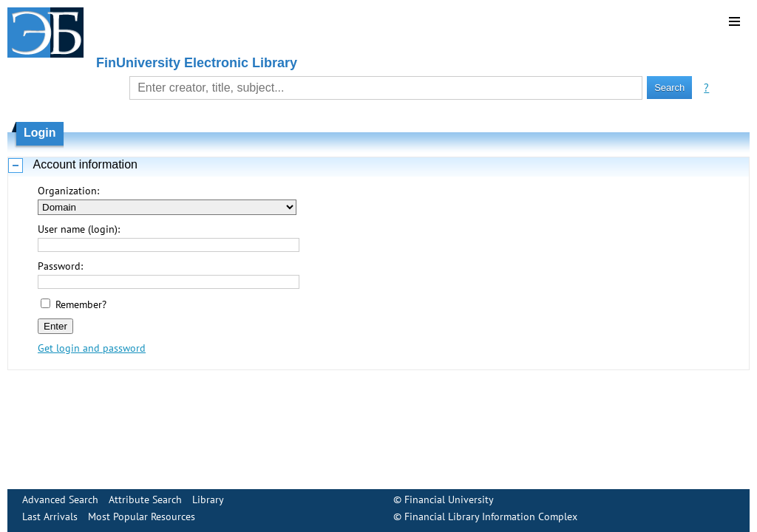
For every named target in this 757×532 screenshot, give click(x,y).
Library (208, 499)
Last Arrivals (50, 516)
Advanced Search (60, 499)
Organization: (68, 191)
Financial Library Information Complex (491, 516)
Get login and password (92, 348)
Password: (60, 266)
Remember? (81, 304)
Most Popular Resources (142, 516)
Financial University (449, 499)
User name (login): (79, 229)
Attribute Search (145, 499)
